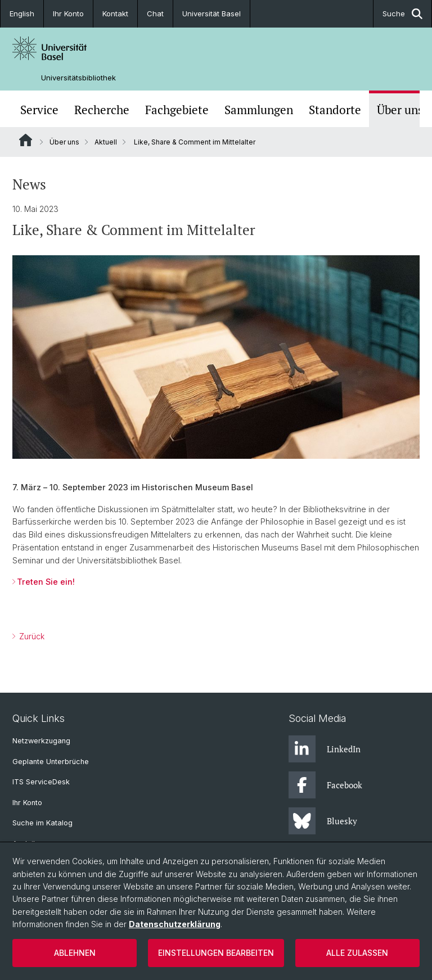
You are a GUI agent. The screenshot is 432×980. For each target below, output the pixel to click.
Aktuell (106, 142)
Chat (155, 13)
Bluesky (323, 821)
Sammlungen (259, 110)
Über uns (400, 110)
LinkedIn (325, 749)
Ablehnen (75, 953)
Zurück (31, 636)
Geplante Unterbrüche (51, 762)
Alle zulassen (357, 953)
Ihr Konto (68, 13)
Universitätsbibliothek (78, 78)
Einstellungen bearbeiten (216, 953)
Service (39, 110)
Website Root (26, 140)
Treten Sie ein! (46, 582)
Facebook (325, 785)
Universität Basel (211, 13)
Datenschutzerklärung (175, 924)
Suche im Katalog (42, 823)
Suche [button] (402, 14)
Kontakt (115, 13)
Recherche (102, 110)
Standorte (335, 110)
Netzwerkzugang (41, 741)
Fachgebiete (177, 110)
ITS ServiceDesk (41, 782)
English (22, 13)
